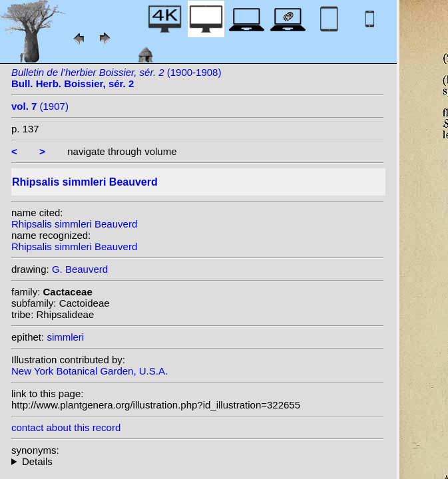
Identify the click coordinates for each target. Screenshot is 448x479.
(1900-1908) (116, 78)
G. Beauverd (80, 269)
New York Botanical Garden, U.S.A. (90, 371)
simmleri (65, 337)
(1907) (40, 106)
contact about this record (66, 427)
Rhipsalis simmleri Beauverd (74, 224)
